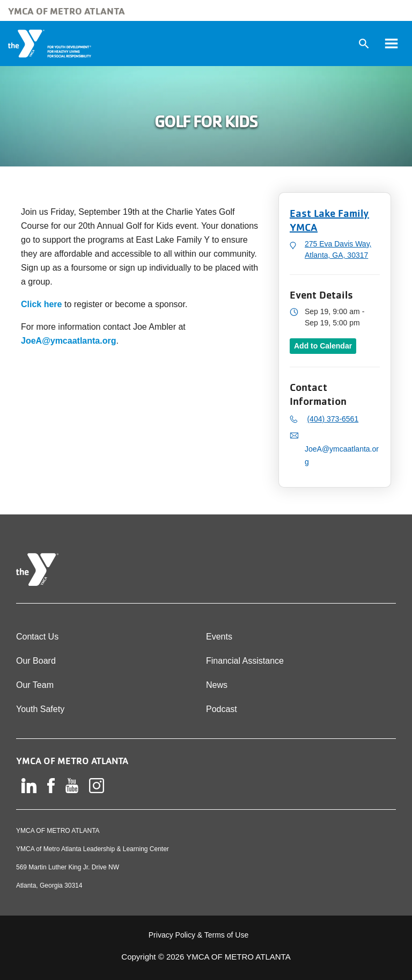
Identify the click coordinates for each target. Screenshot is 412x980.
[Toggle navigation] (391, 43)
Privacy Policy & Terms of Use (198, 935)
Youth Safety (40, 709)
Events (219, 637)
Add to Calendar (323, 346)
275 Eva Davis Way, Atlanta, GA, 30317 (338, 249)
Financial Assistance (245, 661)
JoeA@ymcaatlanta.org (68, 341)
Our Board (36, 661)
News (217, 685)
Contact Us (37, 637)
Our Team (35, 685)
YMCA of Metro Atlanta (67, 11)
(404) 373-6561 (333, 419)
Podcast (222, 709)
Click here (41, 304)
